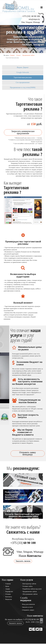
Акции (7, 589)
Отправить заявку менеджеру (28, 454)
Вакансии (8, 600)
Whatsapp (36, 22)
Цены (7, 587)
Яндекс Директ (23, 67)
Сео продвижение (23, 82)
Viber (23, 22)
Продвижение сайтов (28, 55)
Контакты (8, 597)
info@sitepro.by (34, 19)
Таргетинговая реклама (23, 77)
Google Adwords (23, 72)
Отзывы (8, 594)
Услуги (18, 55)
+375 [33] (23, 543)
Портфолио (9, 592)
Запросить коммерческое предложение (23, 133)
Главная (12, 55)
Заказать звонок (23, 561)
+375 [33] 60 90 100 (31, 620)
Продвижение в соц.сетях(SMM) (23, 87)
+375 (31, 16)
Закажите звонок (15, 624)
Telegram (29, 22)
